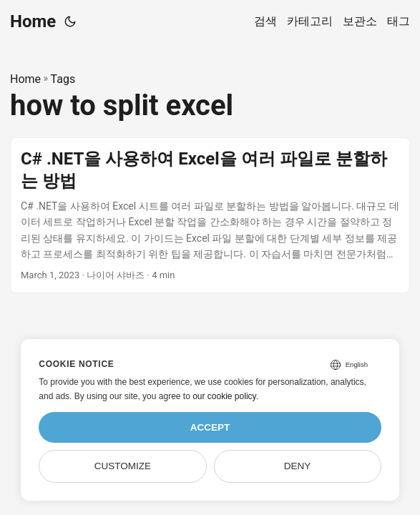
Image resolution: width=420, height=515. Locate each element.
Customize (123, 466)
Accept (210, 427)
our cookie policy (224, 396)
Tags (63, 79)
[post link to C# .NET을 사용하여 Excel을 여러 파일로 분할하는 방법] (210, 216)
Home (33, 21)
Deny (298, 466)
